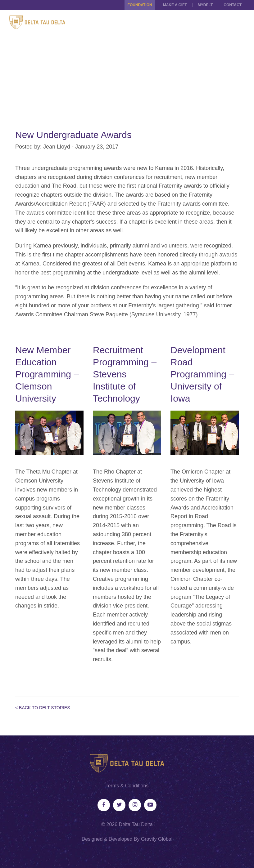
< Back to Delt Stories (43, 708)
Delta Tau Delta (136, 824)
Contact (233, 5)
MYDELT (205, 5)
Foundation (140, 5)
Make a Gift (175, 5)
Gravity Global (157, 839)
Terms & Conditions (127, 786)
